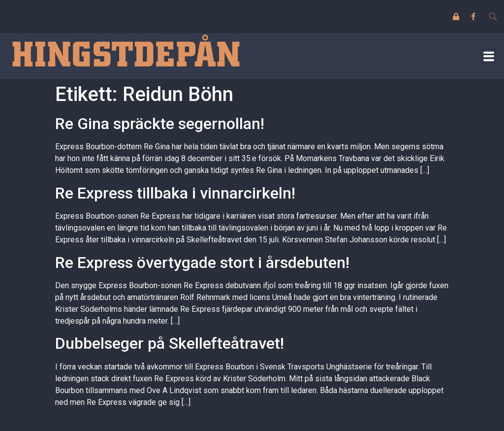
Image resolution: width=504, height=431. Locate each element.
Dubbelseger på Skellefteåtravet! (170, 343)
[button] (488, 56)
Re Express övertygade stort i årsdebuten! (202, 263)
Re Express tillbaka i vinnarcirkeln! (175, 193)
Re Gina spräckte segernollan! (160, 124)
